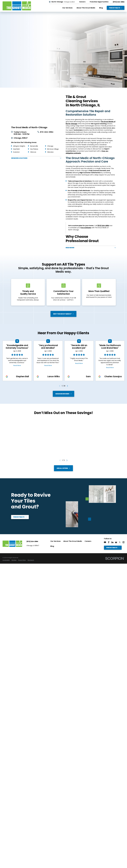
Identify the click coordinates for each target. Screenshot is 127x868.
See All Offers (63, 468)
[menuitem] (6, 560)
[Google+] (116, 542)
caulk (72, 128)
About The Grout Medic (73, 541)
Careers (88, 541)
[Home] (17, 6)
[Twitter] (120, 542)
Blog (52, 546)
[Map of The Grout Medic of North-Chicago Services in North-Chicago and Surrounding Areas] (36, 109)
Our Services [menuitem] (67, 8)
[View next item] (67, 386)
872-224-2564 (47, 132)
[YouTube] (105, 542)
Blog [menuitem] (101, 8)
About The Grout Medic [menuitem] (86, 8)
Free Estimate (116, 8)
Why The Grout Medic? (63, 314)
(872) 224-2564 (119, 2)
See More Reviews (63, 394)
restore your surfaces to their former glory (100, 128)
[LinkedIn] (112, 542)
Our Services (56, 541)
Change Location (69, 2)
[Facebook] (109, 542)
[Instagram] (124, 542)
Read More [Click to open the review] (17, 365)
